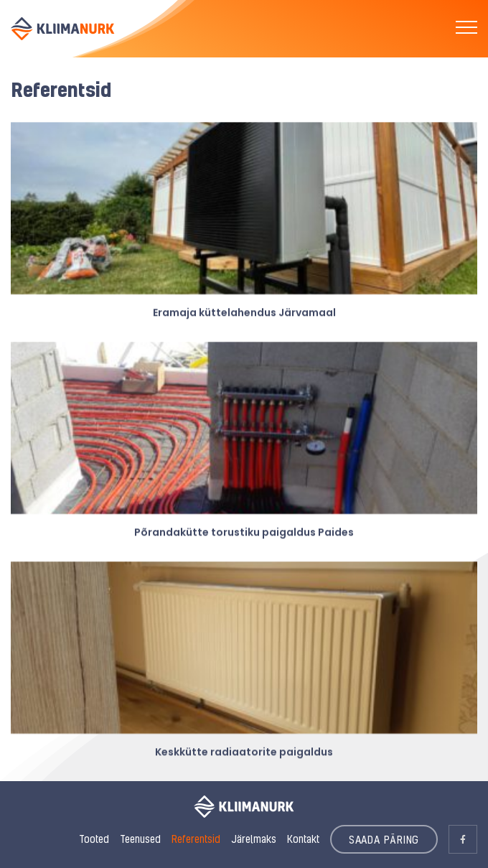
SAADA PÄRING (384, 839)
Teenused (140, 839)
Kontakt (303, 839)
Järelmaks (254, 839)
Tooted (94, 839)
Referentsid (196, 839)
